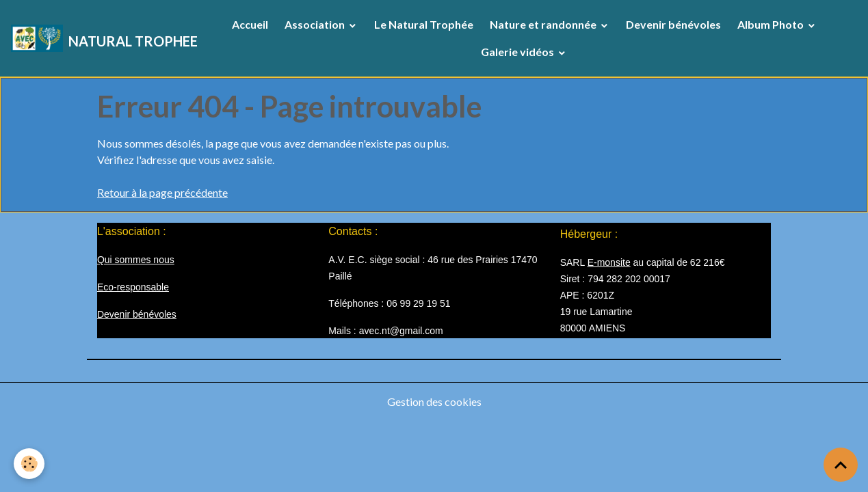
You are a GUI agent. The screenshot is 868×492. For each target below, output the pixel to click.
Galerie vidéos (518, 52)
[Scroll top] (841, 465)
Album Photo (772, 24)
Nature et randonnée (544, 24)
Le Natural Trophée (424, 24)
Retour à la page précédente (162, 192)
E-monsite (609, 262)
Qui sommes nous (136, 260)
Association (316, 24)
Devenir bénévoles (673, 24)
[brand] (98, 38)
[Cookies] (29, 464)
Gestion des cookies (434, 401)
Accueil (250, 24)
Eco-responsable (133, 287)
